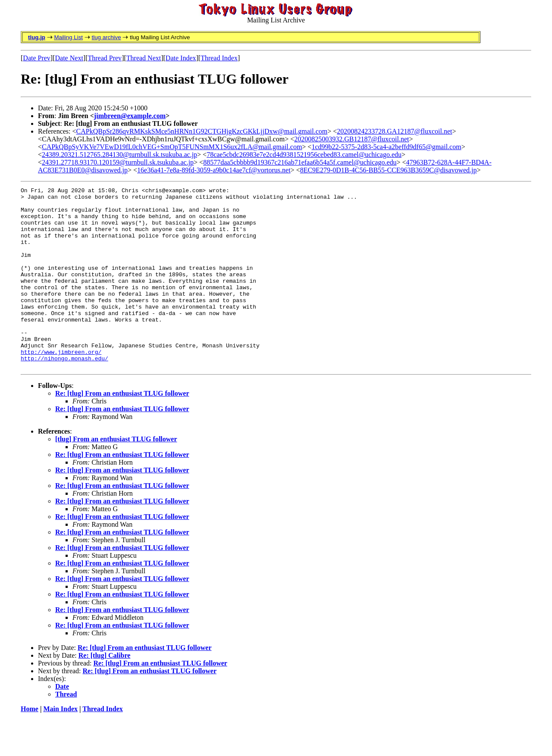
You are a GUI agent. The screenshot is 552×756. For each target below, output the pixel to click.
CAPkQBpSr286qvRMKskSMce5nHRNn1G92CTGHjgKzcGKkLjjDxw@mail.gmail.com (202, 131)
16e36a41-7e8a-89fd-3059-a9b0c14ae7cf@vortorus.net (214, 170)
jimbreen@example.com (130, 116)
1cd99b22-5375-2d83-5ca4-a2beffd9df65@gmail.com (386, 147)
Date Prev (37, 58)
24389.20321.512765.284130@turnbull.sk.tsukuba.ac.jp (119, 155)
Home (30, 745)
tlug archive (106, 37)
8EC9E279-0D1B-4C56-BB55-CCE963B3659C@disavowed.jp (389, 170)
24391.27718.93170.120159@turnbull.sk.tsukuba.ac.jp (118, 162)
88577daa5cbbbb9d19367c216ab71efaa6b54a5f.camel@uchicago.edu (300, 162)
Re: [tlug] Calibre (105, 692)
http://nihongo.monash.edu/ (64, 393)
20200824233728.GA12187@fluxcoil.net (394, 131)
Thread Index (219, 58)
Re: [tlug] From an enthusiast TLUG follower (122, 430)
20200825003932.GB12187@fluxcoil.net (351, 139)
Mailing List (68, 37)
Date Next (69, 58)
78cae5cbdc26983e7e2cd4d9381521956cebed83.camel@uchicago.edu (304, 155)
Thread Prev (105, 58)
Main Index (60, 745)
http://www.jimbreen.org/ (61, 385)
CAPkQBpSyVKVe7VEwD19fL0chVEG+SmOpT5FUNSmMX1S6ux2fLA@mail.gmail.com (172, 147)
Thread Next (144, 58)
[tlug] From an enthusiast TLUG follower (116, 475)
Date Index (181, 58)
